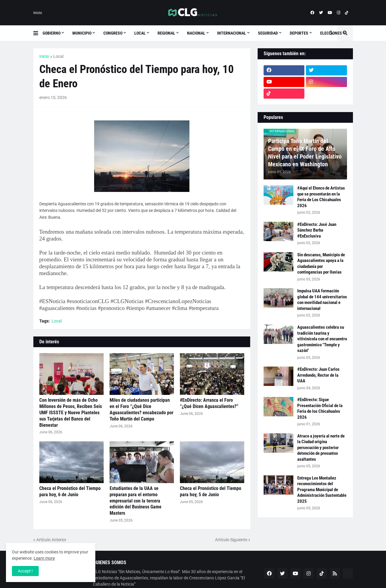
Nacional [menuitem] (196, 33)
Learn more (44, 558)
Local (58, 56)
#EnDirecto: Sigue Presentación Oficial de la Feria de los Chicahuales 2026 (320, 408)
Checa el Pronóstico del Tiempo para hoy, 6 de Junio (70, 491)
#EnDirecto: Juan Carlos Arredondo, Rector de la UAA (318, 375)
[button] (38, 33)
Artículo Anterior (51, 540)
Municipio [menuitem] (82, 33)
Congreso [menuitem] (113, 33)
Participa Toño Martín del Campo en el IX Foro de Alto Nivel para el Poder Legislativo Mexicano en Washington (305, 153)
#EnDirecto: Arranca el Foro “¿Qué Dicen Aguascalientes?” (209, 403)
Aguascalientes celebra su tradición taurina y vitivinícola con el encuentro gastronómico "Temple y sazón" (322, 339)
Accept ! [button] (25, 571)
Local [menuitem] (140, 33)
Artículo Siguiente (231, 540)
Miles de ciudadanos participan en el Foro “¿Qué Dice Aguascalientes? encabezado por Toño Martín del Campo (141, 409)
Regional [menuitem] (166, 33)
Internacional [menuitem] (232, 33)
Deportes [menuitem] (299, 33)
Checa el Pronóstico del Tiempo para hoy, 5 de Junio (211, 491)
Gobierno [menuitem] (52, 33)
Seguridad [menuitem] (268, 33)
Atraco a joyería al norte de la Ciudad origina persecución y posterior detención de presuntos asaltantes (321, 448)
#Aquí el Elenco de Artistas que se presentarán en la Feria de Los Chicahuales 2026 (321, 197)
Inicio (38, 13)
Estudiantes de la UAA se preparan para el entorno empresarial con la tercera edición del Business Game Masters (136, 501)
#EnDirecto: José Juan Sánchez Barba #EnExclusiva (317, 230)
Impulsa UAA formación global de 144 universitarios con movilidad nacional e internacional (322, 300)
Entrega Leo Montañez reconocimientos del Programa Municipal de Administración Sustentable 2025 (322, 490)
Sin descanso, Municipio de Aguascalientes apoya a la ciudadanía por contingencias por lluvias (321, 264)
